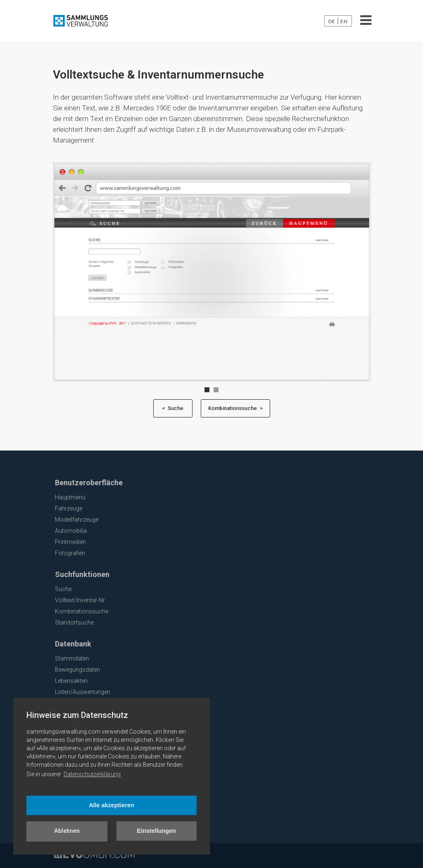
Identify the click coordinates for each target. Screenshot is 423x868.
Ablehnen (67, 831)
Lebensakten (71, 681)
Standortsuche (74, 622)
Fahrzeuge (69, 508)
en (344, 21)
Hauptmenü (70, 497)
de (332, 21)
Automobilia (71, 531)
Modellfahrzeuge (77, 520)
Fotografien (70, 553)
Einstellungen (157, 831)
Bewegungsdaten (77, 670)
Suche (63, 589)
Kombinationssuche (82, 611)
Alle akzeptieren (112, 805)
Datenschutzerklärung (92, 774)
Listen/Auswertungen (83, 692)
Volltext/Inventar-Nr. (80, 600)
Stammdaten (72, 658)
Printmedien (70, 542)
